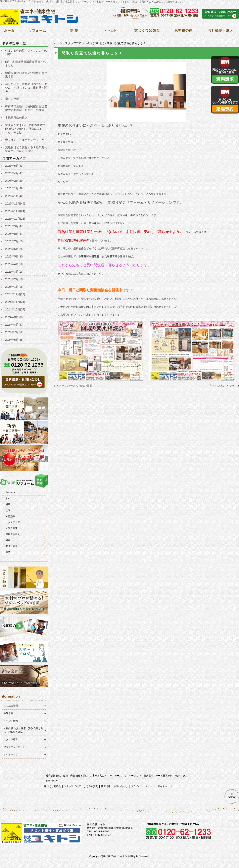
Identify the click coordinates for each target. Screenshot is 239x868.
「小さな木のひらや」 (223, 386)
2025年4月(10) (14, 264)
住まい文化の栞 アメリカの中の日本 (26, 52)
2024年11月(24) (15, 302)
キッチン (10, 492)
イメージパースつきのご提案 (74, 386)
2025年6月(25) (14, 249)
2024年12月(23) (15, 294)
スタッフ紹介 (11, 739)
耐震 (8, 540)
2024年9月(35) (14, 317)
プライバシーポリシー (16, 747)
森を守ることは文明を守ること (25, 140)
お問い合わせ (121, 786)
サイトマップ (11, 754)
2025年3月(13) (14, 272)
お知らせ (8, 713)
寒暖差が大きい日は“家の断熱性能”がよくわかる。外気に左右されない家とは (25, 129)
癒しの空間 (12, 99)
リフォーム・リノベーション (125, 776)
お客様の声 (52, 781)
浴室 (8, 504)
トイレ (9, 498)
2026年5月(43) (14, 166)
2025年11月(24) (15, 211)
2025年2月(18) (14, 279)
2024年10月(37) (15, 309)
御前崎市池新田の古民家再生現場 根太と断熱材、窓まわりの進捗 (26, 108)
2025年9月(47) (14, 226)
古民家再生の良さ (16, 117)
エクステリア (13, 522)
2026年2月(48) (14, 188)
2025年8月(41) (14, 234)
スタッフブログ (75, 43)
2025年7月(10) (14, 241)
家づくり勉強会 (53, 786)
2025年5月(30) (14, 256)
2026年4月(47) (14, 173)
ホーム (58, 43)
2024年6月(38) (14, 340)
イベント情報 (11, 721)
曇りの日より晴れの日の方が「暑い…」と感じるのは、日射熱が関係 (26, 88)
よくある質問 (11, 706)
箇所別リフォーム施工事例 (158, 776)
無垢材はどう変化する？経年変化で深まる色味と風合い (26, 149)
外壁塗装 (10, 516)
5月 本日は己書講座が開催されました (25, 64)
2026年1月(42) (14, 196)
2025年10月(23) (15, 219)
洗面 (8, 510)
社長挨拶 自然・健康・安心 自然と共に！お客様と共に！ (76, 776)
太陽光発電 (12, 528)
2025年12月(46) (15, 204)
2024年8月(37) (14, 325)
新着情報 (106, 786)
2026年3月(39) (14, 181)
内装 (8, 552)
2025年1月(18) (14, 287)
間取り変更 (12, 546)
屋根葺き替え (13, 534)
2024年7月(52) (14, 332)
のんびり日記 (96, 43)
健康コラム (181, 776)
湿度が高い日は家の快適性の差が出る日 (26, 75)
